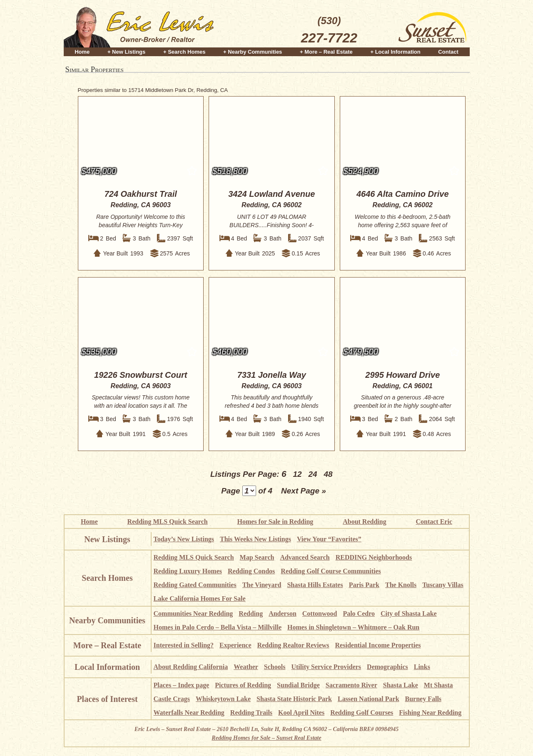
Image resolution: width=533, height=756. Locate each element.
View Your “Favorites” (329, 539)
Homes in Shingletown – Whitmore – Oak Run (353, 627)
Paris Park (364, 585)
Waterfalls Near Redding (189, 713)
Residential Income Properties (378, 645)
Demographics (387, 667)
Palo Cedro (359, 613)
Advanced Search (305, 557)
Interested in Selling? (184, 645)
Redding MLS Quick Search (168, 522)
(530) (329, 31)
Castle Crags (172, 699)
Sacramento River (351, 685)
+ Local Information (395, 51)
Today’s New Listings (184, 539)
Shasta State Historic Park (294, 699)
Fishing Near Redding (430, 713)
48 (328, 474)
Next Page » (304, 491)
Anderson (283, 613)
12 (297, 474)
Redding (251, 613)
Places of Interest (107, 699)
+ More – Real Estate (326, 51)
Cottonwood (320, 613)
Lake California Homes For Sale (200, 599)
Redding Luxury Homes (188, 571)
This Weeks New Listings (255, 539)
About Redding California (191, 667)
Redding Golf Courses (362, 713)
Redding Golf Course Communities (331, 571)
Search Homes (107, 578)
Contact (448, 51)
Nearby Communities (107, 620)
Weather (246, 667)
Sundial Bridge (298, 685)
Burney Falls (423, 699)
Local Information (107, 667)
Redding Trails (251, 713)
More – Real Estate (107, 645)
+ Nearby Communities (253, 51)
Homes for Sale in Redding (275, 522)
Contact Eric (434, 522)
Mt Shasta (438, 685)
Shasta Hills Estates (315, 585)
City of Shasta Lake (409, 613)
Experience (235, 645)
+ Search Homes (184, 51)
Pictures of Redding (243, 685)
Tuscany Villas (443, 585)
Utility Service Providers (326, 667)
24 (313, 474)
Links (422, 667)
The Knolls (401, 585)
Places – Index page (182, 685)
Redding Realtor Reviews (293, 645)
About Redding (364, 522)
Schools (275, 667)
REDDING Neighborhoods (374, 557)
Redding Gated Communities (195, 585)
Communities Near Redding (193, 613)
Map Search (257, 557)
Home (82, 51)
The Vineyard (262, 585)
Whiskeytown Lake (223, 699)
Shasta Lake (401, 685)
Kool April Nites (301, 713)
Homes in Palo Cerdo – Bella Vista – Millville (218, 627)
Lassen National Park (369, 699)
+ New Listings (126, 51)
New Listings (107, 539)
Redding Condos (251, 571)
